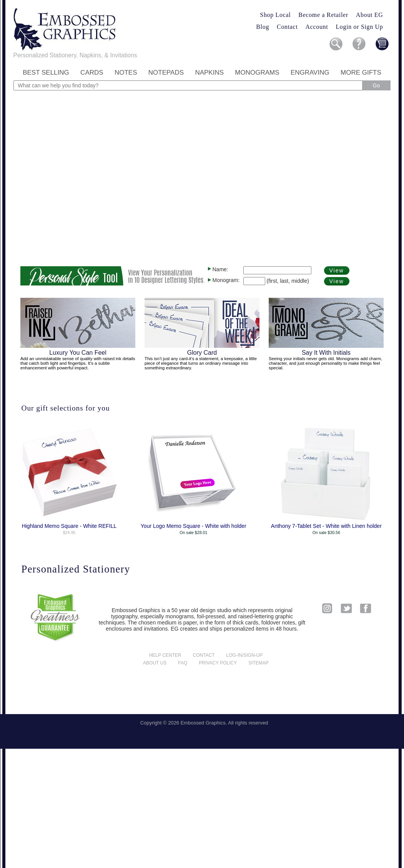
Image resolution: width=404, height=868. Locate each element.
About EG (370, 15)
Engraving (310, 73)
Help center (165, 655)
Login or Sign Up (359, 27)
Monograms (257, 73)
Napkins (209, 73)
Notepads (166, 73)
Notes (126, 73)
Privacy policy (218, 663)
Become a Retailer (323, 15)
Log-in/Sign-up (245, 655)
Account (317, 27)
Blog (263, 27)
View (337, 270)
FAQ (183, 663)
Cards (92, 73)
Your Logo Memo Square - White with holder (194, 526)
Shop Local (275, 15)
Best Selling (46, 73)
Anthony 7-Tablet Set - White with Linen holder (326, 526)
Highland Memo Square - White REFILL (69, 526)
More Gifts (361, 73)
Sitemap (259, 663)
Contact (287, 27)
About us (155, 663)
